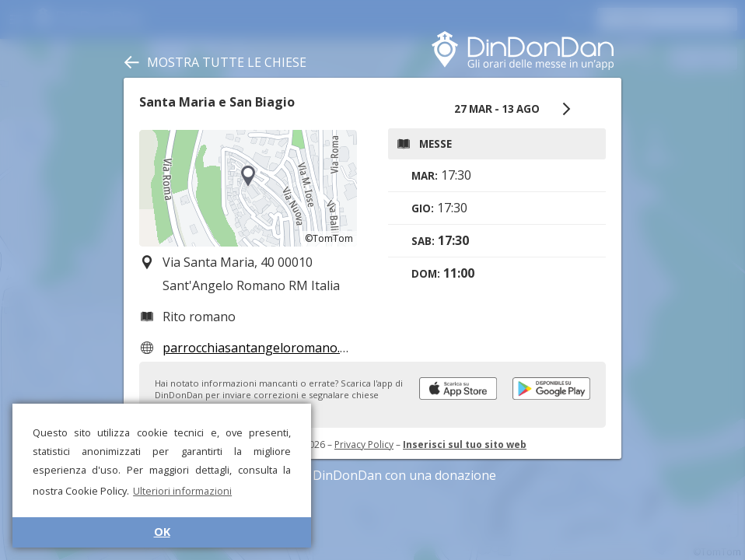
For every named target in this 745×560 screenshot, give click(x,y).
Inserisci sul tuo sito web (465, 444)
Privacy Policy (364, 444)
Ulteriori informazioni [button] (182, 491)
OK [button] (162, 532)
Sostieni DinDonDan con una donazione (372, 475)
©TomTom (329, 238)
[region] (248, 188)
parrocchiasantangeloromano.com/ (266, 348)
